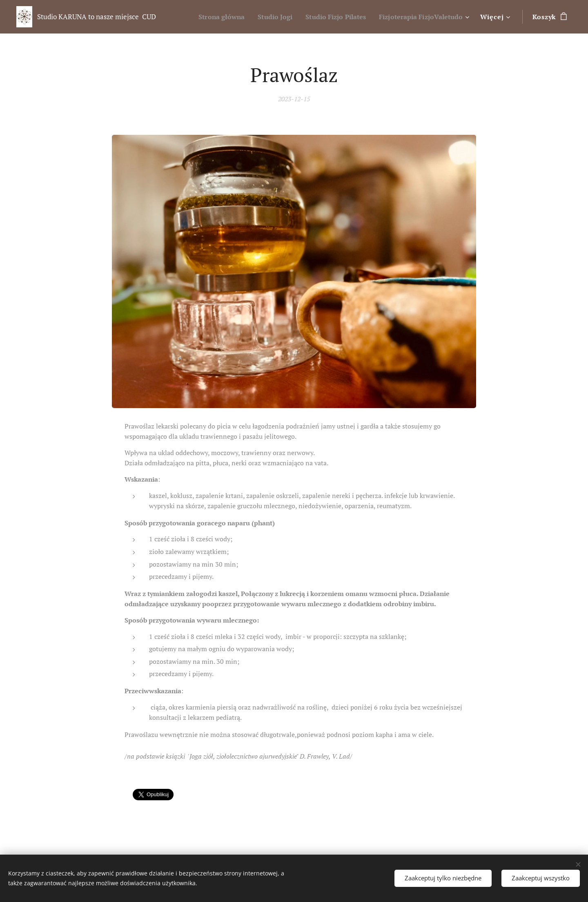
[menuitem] (206, 17)
